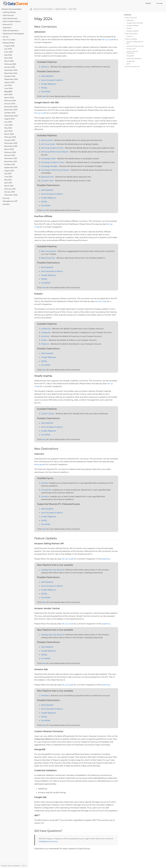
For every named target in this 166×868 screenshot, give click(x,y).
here (44, 96)
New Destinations (131, 34)
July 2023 (8, 122)
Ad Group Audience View (52, 148)
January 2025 (10, 67)
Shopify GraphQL (133, 31)
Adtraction (130, 20)
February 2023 (10, 137)
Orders (44, 340)
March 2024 (9, 98)
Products (45, 344)
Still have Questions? (132, 66)
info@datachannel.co (48, 841)
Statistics (45, 67)
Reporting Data (48, 258)
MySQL (44, 88)
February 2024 (10, 100)
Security (6, 198)
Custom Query (47, 414)
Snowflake (46, 92)
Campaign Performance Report (55, 170)
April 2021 (8, 183)
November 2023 (11, 110)
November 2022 (11, 146)
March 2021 (9, 186)
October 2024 (10, 76)
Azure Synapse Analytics (52, 80)
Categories (46, 332)
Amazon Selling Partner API (135, 42)
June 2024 (9, 88)
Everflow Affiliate (132, 26)
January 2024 (10, 104)
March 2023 (9, 134)
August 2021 (9, 171)
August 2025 (9, 46)
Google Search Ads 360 (135, 23)
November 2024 (11, 73)
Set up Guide (108, 39)
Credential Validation (134, 59)
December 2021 (11, 158)
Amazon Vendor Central (135, 46)
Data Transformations (12, 21)
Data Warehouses (10, 18)
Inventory (45, 336)
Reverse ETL (8, 24)
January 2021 (10, 192)
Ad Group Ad (47, 140)
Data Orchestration (11, 31)
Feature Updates (131, 39)
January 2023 (10, 140)
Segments (7, 28)
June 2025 (9, 52)
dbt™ (128, 64)
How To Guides (9, 40)
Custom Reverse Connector (132, 52)
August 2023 (9, 119)
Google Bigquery (49, 84)
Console (159, 3)
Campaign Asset (48, 159)
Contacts (45, 496)
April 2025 (8, 58)
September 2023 (11, 116)
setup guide (40, 464)
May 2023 (8, 128)
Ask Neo (6, 204)
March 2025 (9, 61)
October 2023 (10, 113)
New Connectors (131, 18)
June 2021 (8, 177)
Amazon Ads (131, 49)
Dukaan (129, 28)
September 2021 (11, 167)
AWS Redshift (47, 76)
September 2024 (11, 79)
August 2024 (10, 82)
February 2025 (10, 64)
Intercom (130, 36)
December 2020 (11, 195)
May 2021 (8, 180)
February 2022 (10, 152)
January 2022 (10, 155)
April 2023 (8, 131)
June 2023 (9, 125)
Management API (10, 201)
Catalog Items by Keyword (53, 570)
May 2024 (8, 91)
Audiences (46, 329)
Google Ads (131, 61)
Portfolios (45, 696)
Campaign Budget (49, 166)
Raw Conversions (49, 251)
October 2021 (10, 164)
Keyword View (47, 177)
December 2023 (11, 107)
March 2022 (9, 149)
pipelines (106, 559)
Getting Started (9, 12)
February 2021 (10, 189)
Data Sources (8, 15)
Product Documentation (12, 9)
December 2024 (11, 70)
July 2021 (8, 174)
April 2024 (8, 94)
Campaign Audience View (53, 162)
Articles (44, 483)
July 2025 (8, 49)
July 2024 (8, 85)
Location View (47, 181)
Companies (46, 490)
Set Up (6, 37)
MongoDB (130, 56)
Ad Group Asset (48, 144)
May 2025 (8, 55)
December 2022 (11, 143)
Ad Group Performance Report (55, 152)
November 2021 (11, 161)
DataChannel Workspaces (13, 34)
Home (148, 3)
